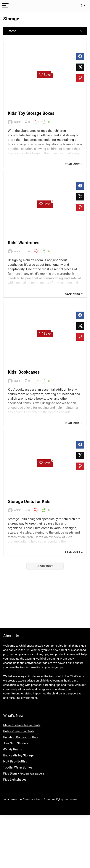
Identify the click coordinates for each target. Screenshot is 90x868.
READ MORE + (74, 164)
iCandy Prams (13, 749)
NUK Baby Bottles (15, 761)
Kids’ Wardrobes (24, 243)
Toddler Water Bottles (18, 767)
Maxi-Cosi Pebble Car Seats (22, 725)
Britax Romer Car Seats (19, 731)
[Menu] (5, 6)
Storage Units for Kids (29, 502)
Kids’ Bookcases (24, 372)
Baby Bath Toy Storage (18, 755)
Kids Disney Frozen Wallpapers (24, 773)
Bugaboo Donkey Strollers (21, 737)
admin (15, 122)
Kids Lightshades (15, 779)
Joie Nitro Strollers (16, 743)
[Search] (83, 6)
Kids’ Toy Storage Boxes (31, 113)
